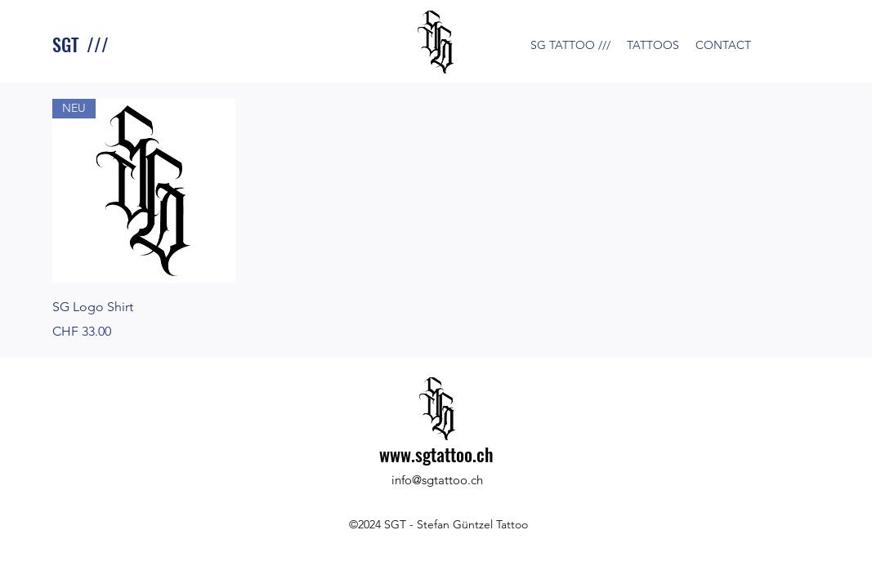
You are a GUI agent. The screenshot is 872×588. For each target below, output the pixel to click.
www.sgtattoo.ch (436, 454)
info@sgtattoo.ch (437, 480)
